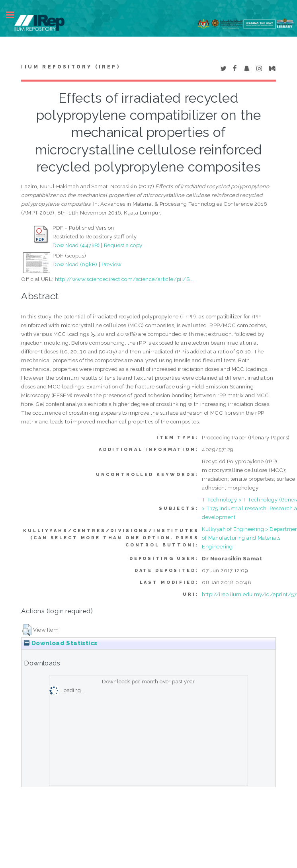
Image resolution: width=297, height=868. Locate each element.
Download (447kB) (76, 245)
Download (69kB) (75, 264)
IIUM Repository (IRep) (70, 67)
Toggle (14, 15)
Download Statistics (61, 643)
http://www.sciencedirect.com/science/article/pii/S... (124, 279)
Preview (112, 264)
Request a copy (123, 245)
